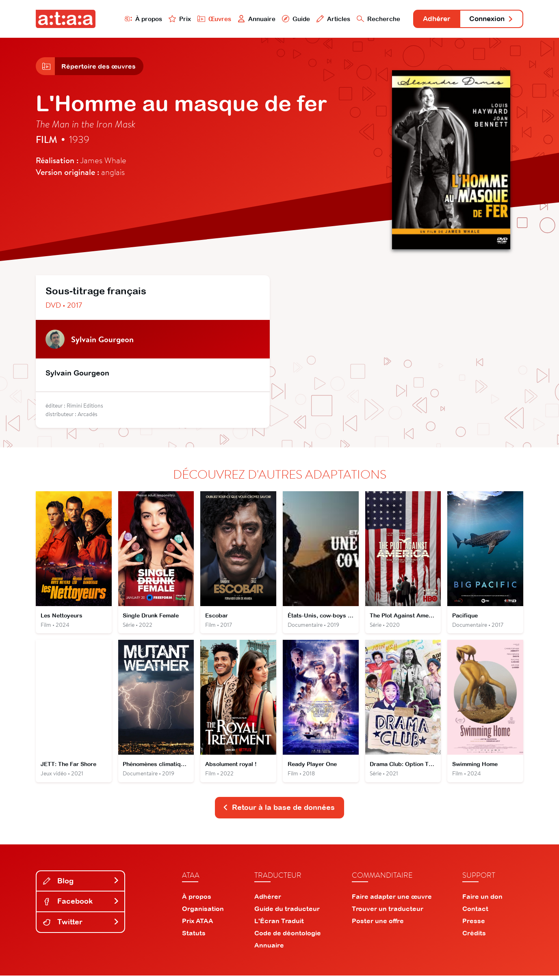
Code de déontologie (288, 937)
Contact (475, 913)
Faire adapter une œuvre (392, 901)
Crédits (474, 937)
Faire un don (482, 901)
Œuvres (205, 19)
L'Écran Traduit (279, 925)
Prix (171, 19)
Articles (325, 19)
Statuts (194, 937)
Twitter (81, 926)
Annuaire (248, 19)
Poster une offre (378, 925)
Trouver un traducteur (388, 913)
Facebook (81, 906)
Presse (474, 925)
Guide (287, 19)
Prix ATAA (198, 925)
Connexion (490, 19)
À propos (134, 19)
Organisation (203, 913)
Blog (81, 885)
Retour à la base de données (279, 812)
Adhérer (431, 19)
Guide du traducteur (287, 913)
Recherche (370, 19)
